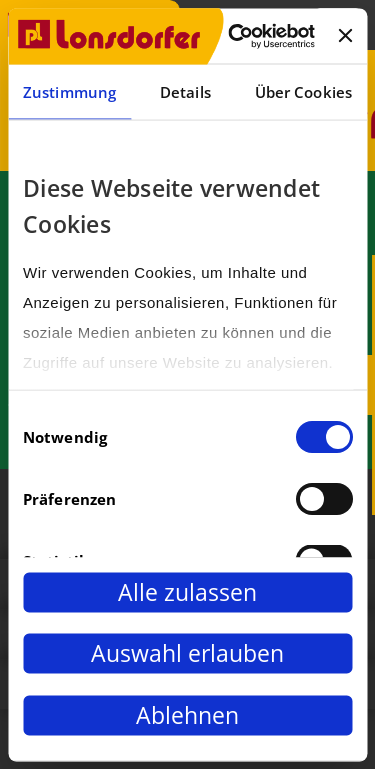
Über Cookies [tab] (303, 92)
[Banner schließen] (345, 36)
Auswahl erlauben (187, 653)
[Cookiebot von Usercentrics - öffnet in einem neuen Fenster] (235, 36)
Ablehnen (187, 714)
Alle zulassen (187, 592)
